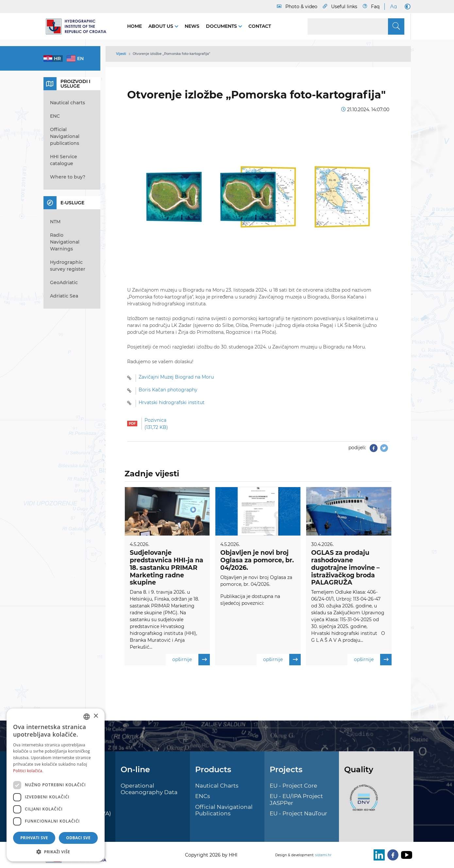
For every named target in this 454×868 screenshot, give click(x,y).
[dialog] (56, 785)
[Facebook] (392, 855)
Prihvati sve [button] (34, 838)
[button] (56, 852)
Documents (222, 26)
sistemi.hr (323, 855)
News (192, 26)
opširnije (191, 660)
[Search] (356, 26)
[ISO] (362, 801)
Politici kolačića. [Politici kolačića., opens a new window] (28, 771)
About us (161, 26)
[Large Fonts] (393, 7)
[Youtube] (405, 855)
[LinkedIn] (378, 855)
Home (135, 26)
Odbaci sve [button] (78, 838)
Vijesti (121, 54)
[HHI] (79, 26)
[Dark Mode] (406, 7)
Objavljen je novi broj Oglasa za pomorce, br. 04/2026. (257, 560)
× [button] (96, 716)
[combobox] (87, 717)
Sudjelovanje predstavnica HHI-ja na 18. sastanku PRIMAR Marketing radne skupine (167, 568)
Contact (260, 26)
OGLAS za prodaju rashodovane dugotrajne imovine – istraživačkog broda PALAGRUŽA (345, 568)
